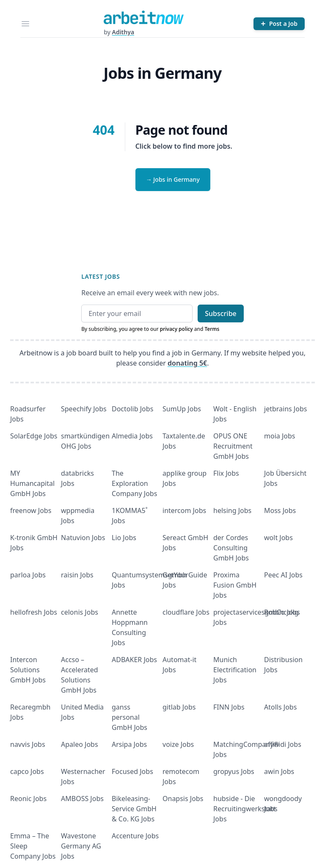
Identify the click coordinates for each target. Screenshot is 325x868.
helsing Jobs (232, 510)
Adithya (123, 32)
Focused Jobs (132, 771)
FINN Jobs (229, 707)
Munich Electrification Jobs (235, 670)
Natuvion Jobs (83, 538)
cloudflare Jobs (186, 612)
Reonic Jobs (28, 799)
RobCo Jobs (282, 612)
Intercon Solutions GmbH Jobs (28, 670)
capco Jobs (27, 771)
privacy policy (176, 329)
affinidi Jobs (283, 744)
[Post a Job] (279, 24)
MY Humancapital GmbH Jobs (32, 483)
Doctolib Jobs (132, 409)
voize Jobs (178, 744)
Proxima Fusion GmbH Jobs (235, 585)
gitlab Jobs (179, 707)
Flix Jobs (226, 473)
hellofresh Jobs (34, 612)
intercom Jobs (184, 510)
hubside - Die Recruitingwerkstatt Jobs (245, 809)
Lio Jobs (124, 538)
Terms (212, 329)
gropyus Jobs (234, 771)
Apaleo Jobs (80, 744)
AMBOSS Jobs (82, 799)
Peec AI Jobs (283, 575)
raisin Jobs (77, 575)
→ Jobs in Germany (173, 179)
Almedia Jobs (132, 436)
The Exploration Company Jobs (134, 483)
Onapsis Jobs (183, 799)
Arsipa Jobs (129, 744)
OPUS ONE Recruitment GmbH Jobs (233, 446)
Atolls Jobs (280, 707)
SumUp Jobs (182, 409)
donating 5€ (187, 363)
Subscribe (221, 313)
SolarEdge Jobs (34, 436)
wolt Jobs (278, 538)
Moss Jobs (280, 510)
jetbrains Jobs (285, 409)
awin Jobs (279, 771)
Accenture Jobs (135, 836)
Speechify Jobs (84, 409)
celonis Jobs (80, 612)
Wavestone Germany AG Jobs (81, 846)
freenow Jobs (31, 510)
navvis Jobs (28, 744)
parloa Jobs (28, 575)
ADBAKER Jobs (134, 660)
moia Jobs (280, 436)
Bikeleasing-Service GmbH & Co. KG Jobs (134, 809)
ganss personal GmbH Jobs (129, 717)
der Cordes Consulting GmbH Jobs (231, 548)
